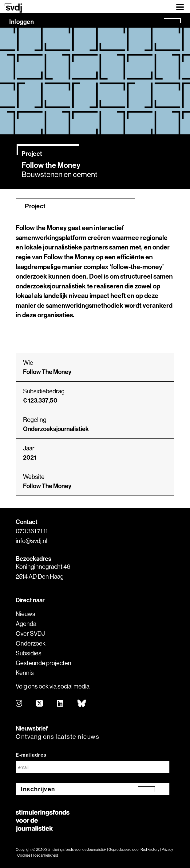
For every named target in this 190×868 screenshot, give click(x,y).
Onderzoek (31, 643)
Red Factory (150, 849)
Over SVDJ (30, 633)
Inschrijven (38, 789)
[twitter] (40, 704)
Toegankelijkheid (45, 855)
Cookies (24, 855)
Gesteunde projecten (44, 663)
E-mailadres (31, 755)
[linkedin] (60, 704)
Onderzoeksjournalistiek (56, 429)
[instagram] (19, 704)
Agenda (26, 624)
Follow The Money (47, 486)
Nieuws (26, 614)
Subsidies (29, 653)
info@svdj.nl (32, 541)
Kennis (25, 673)
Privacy (167, 849)
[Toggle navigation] (180, 7)
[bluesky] (82, 704)
